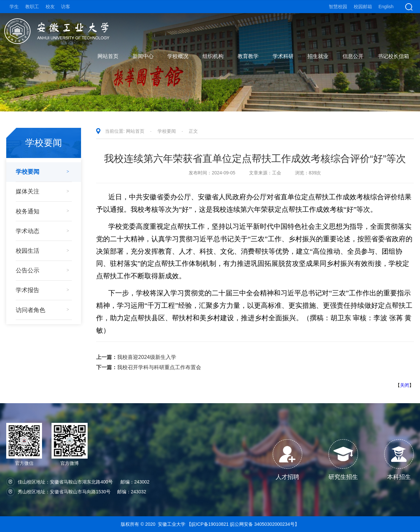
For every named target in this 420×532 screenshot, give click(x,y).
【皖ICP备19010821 (208, 524)
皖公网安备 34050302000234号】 (265, 524)
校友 (50, 7)
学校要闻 (167, 131)
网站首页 (135, 131)
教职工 (32, 7)
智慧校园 (338, 7)
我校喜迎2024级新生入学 (136, 357)
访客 (66, 7)
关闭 (405, 385)
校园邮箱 (363, 7)
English (386, 7)
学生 (14, 7)
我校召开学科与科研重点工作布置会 (149, 367)
